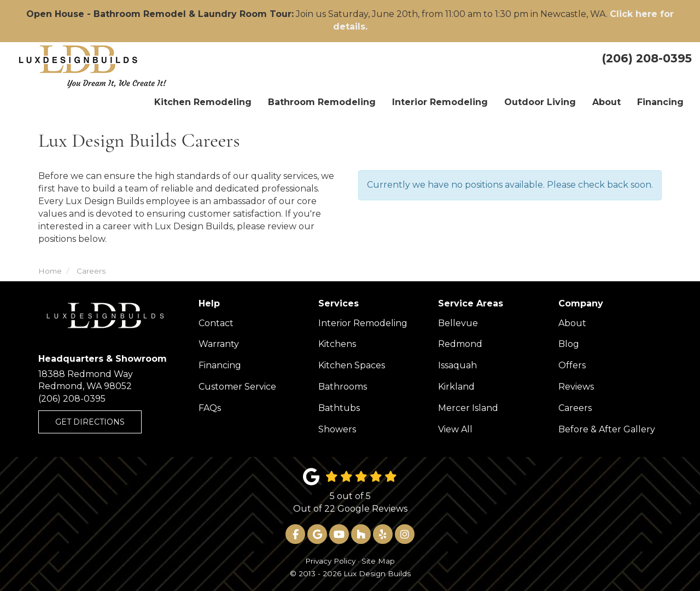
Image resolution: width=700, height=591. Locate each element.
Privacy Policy (330, 561)
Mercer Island (468, 408)
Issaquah (457, 365)
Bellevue (458, 323)
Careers (575, 408)
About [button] (606, 102)
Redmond (460, 344)
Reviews (576, 387)
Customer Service (237, 387)
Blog (569, 344)
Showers (337, 429)
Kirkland (456, 387)
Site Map (378, 561)
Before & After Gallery (607, 429)
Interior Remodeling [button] (440, 102)
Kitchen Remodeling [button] (203, 102)
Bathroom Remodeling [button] (322, 102)
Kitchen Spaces (352, 365)
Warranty (219, 344)
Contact (216, 323)
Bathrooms (343, 387)
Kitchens (337, 344)
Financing (220, 365)
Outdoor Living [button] (540, 102)
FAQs (210, 408)
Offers (572, 365)
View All (455, 429)
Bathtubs (339, 408)
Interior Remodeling (363, 323)
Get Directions (90, 422)
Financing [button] (660, 102)
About (572, 323)
